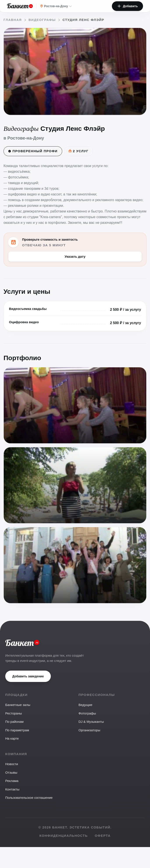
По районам (14, 722)
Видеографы (42, 20)
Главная (13, 20)
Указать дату (75, 256)
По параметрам (17, 730)
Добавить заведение (28, 676)
